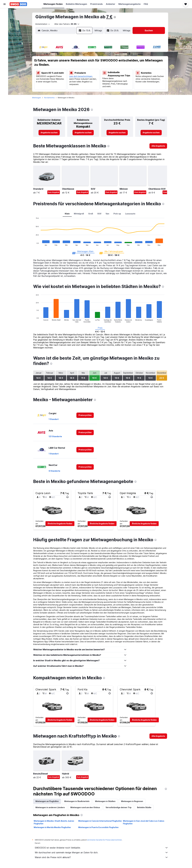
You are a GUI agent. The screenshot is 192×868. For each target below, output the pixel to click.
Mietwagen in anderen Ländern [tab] (51, 807)
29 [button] (85, 81)
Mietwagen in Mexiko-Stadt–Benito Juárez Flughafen (54, 822)
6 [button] (72, 62)
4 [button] (60, 62)
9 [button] (92, 62)
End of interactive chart (35, 244)
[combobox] (43, 24)
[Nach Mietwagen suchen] (5, 24)
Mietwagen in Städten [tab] (106, 801)
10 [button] (53, 68)
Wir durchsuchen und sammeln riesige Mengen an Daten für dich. (102, 852)
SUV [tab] (100, 214)
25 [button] (60, 81)
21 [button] (79, 75)
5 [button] (66, 62)
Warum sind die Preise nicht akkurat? (102, 857)
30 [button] (92, 81)
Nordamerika (50, 98)
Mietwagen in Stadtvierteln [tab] (77, 801)
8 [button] (85, 62)
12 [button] (66, 68)
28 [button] (79, 81)
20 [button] (72, 75)
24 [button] (53, 81)
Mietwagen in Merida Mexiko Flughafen (53, 827)
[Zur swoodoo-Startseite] (18, 4)
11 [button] (60, 68)
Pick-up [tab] (118, 214)
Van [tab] (108, 214)
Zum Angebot (54, 192)
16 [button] (92, 68)
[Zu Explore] (5, 35)
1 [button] (85, 55)
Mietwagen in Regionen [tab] (133, 801)
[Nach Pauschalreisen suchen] (5, 29)
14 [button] (79, 68)
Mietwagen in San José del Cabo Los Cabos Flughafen (144, 822)
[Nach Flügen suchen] (5, 12)
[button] (5, 4)
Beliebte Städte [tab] (145, 807)
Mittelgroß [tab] (79, 214)
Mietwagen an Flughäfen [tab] (48, 801)
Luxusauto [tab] (131, 214)
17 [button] (53, 75)
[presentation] (115, 17)
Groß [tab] (91, 214)
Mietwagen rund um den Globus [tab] (86, 807)
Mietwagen (37, 98)
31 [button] (53, 88)
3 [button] (53, 62)
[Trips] (5, 42)
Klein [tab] (68, 214)
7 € (110, 17)
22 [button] (85, 75)
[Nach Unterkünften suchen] (5, 18)
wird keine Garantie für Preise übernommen (105, 840)
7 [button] (79, 62)
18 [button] (60, 75)
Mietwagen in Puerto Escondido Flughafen (99, 827)
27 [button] (72, 81)
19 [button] (66, 75)
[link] (50, 133)
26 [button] (66, 81)
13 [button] (72, 68)
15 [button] (85, 68)
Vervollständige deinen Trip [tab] (119, 807)
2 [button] (92, 55)
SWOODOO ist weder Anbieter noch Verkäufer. (102, 848)
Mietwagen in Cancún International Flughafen (101, 821)
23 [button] (92, 75)
